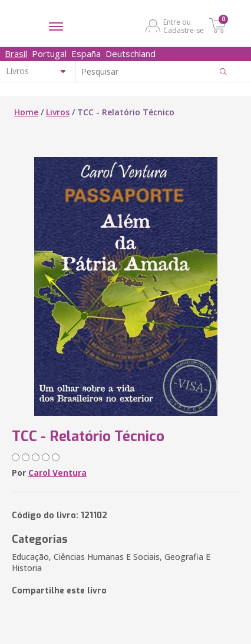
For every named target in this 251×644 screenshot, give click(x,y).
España (86, 54)
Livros (58, 112)
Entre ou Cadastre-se (184, 26)
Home (26, 112)
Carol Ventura (57, 473)
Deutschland (131, 54)
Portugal (49, 54)
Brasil (16, 54)
